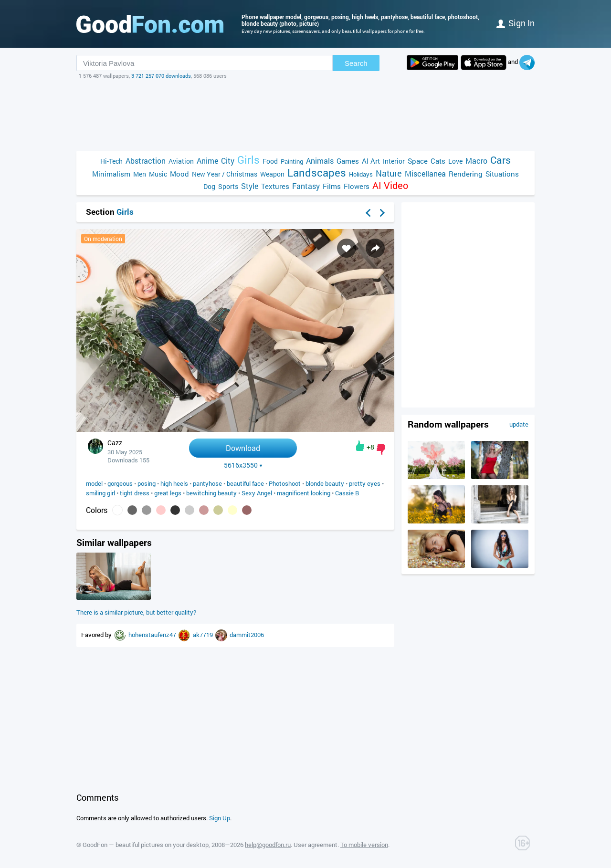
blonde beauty (325, 483)
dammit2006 (247, 635)
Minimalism (111, 174)
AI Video (390, 185)
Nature (389, 173)
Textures (275, 186)
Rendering (466, 174)
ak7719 (204, 635)
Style (250, 186)
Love (455, 161)
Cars (500, 160)
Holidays (361, 174)
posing (147, 483)
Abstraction (146, 161)
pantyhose (207, 483)
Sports (228, 186)
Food (270, 161)
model (94, 483)
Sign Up (220, 818)
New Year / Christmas (225, 174)
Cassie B (347, 493)
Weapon (272, 174)
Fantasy (306, 186)
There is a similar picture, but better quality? (136, 612)
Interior (394, 161)
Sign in (516, 23)
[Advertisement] (305, 115)
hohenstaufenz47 (153, 635)
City (228, 161)
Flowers (357, 186)
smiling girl (100, 493)
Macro (476, 161)
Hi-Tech (111, 161)
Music (158, 174)
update (519, 424)
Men (140, 174)
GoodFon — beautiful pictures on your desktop (146, 845)
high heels (174, 483)
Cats (438, 161)
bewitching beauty (211, 493)
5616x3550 (243, 465)
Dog (209, 186)
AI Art (371, 161)
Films (332, 186)
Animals (320, 161)
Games (348, 161)
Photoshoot (285, 483)
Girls (248, 160)
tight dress (135, 493)
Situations (502, 174)
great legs (168, 493)
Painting (292, 161)
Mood (179, 174)
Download (243, 448)
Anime (207, 161)
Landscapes (317, 173)
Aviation (181, 161)
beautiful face (245, 483)
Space (418, 161)
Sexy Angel (257, 493)
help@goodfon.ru (268, 845)
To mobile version (364, 845)
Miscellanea (425, 173)
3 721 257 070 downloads (161, 76)
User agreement (316, 845)
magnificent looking (304, 493)
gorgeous (120, 483)
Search (356, 63)
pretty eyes (365, 483)
